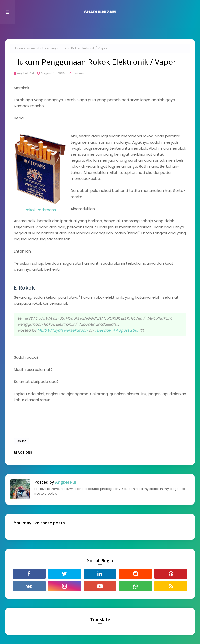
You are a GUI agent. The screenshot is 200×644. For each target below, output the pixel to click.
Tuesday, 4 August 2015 (116, 330)
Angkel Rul (25, 73)
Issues (31, 48)
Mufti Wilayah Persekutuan (62, 330)
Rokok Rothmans (40, 210)
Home (18, 48)
